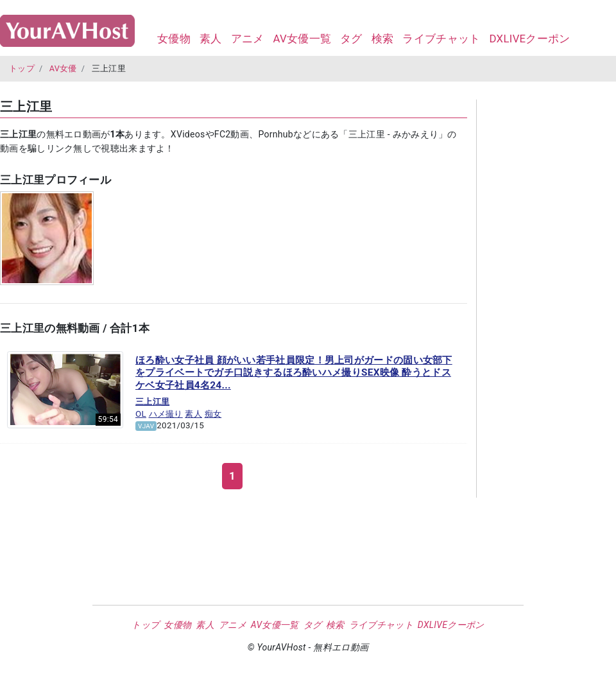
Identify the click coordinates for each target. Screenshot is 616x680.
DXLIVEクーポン (529, 39)
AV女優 (63, 68)
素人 (211, 39)
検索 (383, 39)
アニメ (248, 39)
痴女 (213, 414)
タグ (351, 39)
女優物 (174, 39)
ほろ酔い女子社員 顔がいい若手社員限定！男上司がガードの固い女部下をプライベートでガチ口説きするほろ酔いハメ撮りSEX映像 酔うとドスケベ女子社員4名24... (294, 373)
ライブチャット (441, 39)
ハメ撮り (166, 414)
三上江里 (152, 402)
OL (141, 414)
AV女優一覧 (302, 39)
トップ (22, 68)
